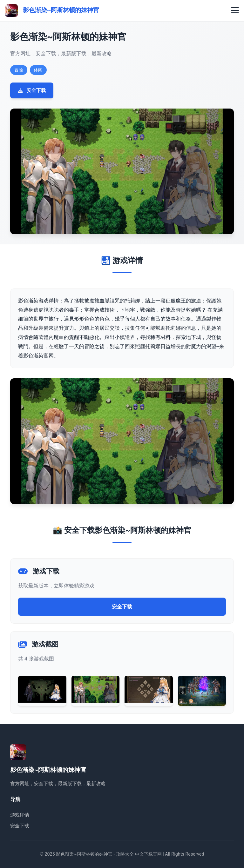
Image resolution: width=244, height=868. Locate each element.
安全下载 (32, 90)
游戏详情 (20, 815)
